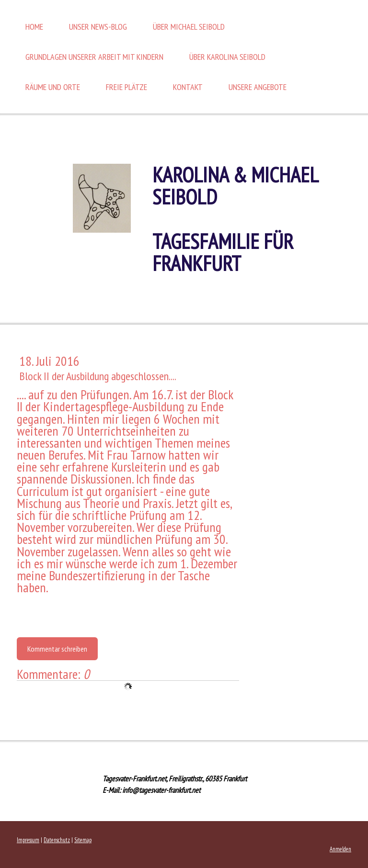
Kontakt (188, 87)
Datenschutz (57, 840)
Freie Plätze (126, 87)
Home (34, 27)
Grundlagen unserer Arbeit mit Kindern (94, 57)
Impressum (28, 840)
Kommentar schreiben (57, 649)
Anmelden (340, 849)
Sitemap (83, 840)
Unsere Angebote (258, 87)
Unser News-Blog (98, 27)
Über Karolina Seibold (227, 57)
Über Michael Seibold (189, 27)
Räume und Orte (53, 87)
